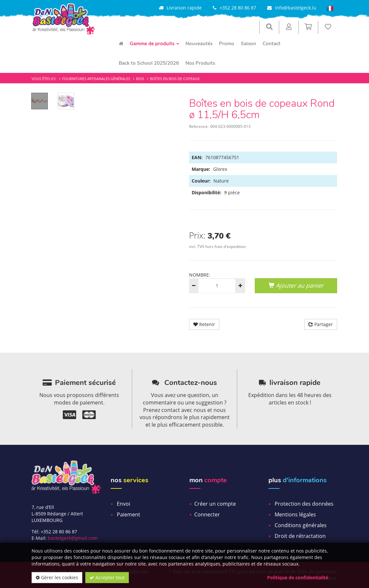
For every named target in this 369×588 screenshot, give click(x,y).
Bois (140, 79)
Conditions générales (301, 525)
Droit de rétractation (300, 536)
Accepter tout (107, 577)
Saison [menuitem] (248, 44)
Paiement (129, 514)
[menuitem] (121, 44)
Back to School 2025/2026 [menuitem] (149, 63)
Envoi (123, 504)
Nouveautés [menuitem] (199, 44)
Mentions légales (295, 514)
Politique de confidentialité (298, 577)
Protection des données (304, 504)
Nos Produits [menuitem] (200, 63)
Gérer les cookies (57, 577)
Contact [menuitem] (272, 44)
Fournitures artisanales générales (96, 79)
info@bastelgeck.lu (296, 8)
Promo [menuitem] (227, 44)
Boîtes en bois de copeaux (175, 79)
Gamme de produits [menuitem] (154, 44)
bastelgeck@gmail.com (73, 538)
